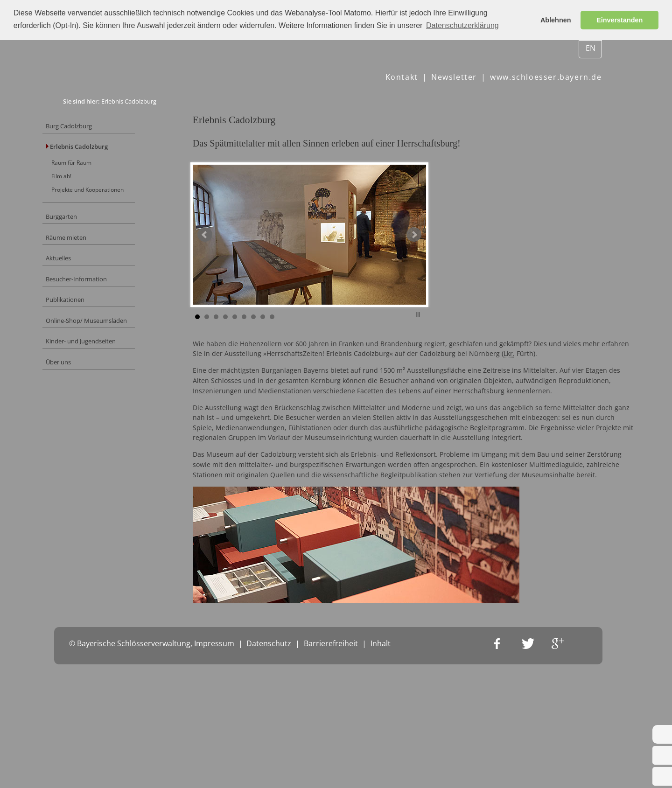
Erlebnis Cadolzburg (99, 150)
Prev (227, 252)
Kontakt (402, 77)
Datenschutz (269, 774)
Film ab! (82, 183)
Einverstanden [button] (619, 20)
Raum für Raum (93, 168)
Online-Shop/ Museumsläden (111, 343)
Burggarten (83, 228)
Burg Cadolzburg (91, 127)
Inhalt (381, 774)
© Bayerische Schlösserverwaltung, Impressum (152, 774)
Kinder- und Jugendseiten (105, 366)
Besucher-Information (99, 297)
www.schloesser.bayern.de (546, 77)
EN (591, 48)
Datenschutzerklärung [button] (462, 25)
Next (436, 252)
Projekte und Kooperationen (111, 198)
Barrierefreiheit (331, 774)
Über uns (79, 389)
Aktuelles (79, 274)
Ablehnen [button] (556, 20)
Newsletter (454, 77)
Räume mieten (88, 251)
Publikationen (86, 320)
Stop (440, 331)
